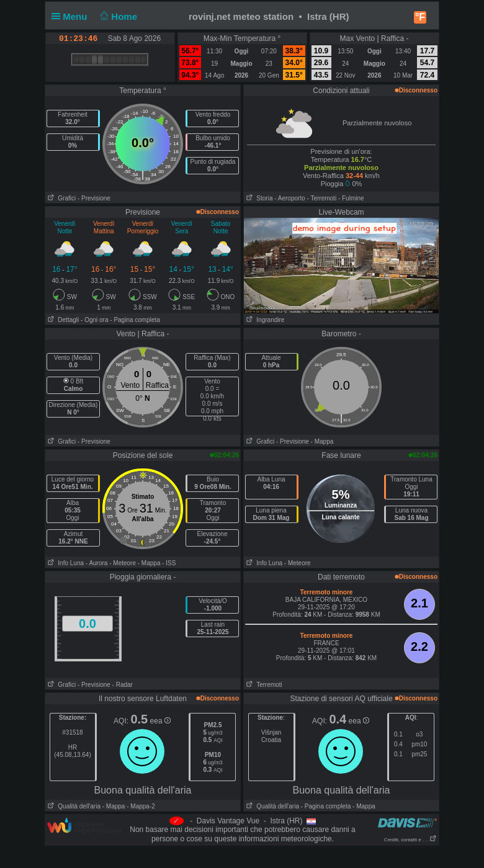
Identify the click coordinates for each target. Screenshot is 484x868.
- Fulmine (351, 198)
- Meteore (123, 563)
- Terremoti (322, 198)
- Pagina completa (135, 320)
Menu (72, 16)
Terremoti (263, 685)
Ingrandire (264, 320)
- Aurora (97, 563)
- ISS (169, 563)
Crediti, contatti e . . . (410, 840)
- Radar (123, 685)
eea (160, 721)
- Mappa (322, 441)
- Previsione (94, 198)
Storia (258, 198)
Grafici (60, 198)
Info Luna (65, 563)
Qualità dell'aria (73, 806)
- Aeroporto (289, 198)
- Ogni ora (94, 320)
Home (118, 16)
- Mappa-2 (140, 806)
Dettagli (62, 320)
